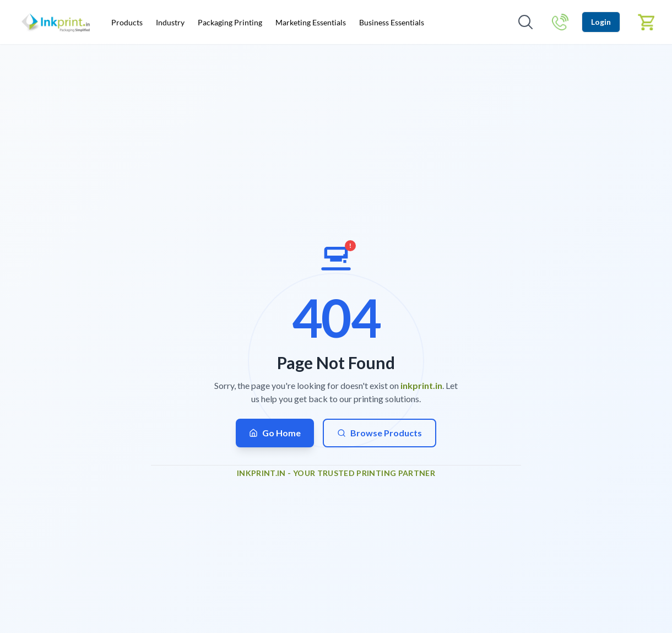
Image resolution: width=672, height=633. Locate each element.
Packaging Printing (230, 22)
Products (127, 22)
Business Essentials (392, 22)
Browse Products (380, 433)
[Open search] (525, 22)
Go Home (275, 433)
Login (601, 22)
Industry (170, 22)
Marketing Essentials (311, 22)
